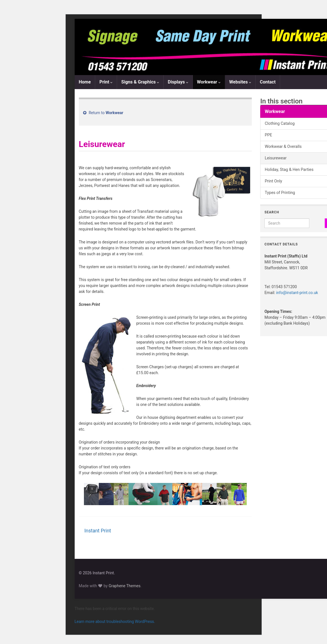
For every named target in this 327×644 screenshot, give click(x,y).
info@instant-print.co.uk (297, 293)
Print (106, 82)
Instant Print (98, 531)
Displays (178, 82)
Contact (268, 82)
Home (85, 82)
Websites (240, 82)
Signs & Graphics (140, 82)
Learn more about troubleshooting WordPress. (115, 622)
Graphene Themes (124, 586)
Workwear (209, 82)
